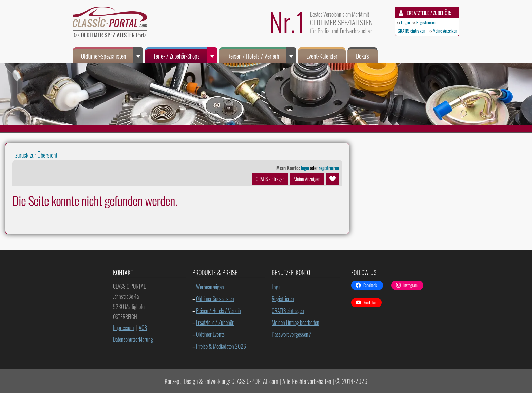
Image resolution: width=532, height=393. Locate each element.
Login (405, 22)
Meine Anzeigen (445, 31)
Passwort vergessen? (291, 334)
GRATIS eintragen (412, 31)
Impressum (123, 328)
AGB (143, 328)
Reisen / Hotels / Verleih (262, 55)
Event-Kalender (322, 56)
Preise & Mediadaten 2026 (221, 346)
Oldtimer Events (210, 334)
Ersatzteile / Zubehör (215, 322)
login (305, 168)
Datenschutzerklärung (133, 339)
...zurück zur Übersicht (35, 155)
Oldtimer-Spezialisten (112, 55)
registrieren (329, 168)
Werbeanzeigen (210, 287)
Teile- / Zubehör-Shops (185, 55)
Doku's (363, 56)
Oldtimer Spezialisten (215, 299)
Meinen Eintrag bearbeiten (296, 322)
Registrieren (426, 22)
